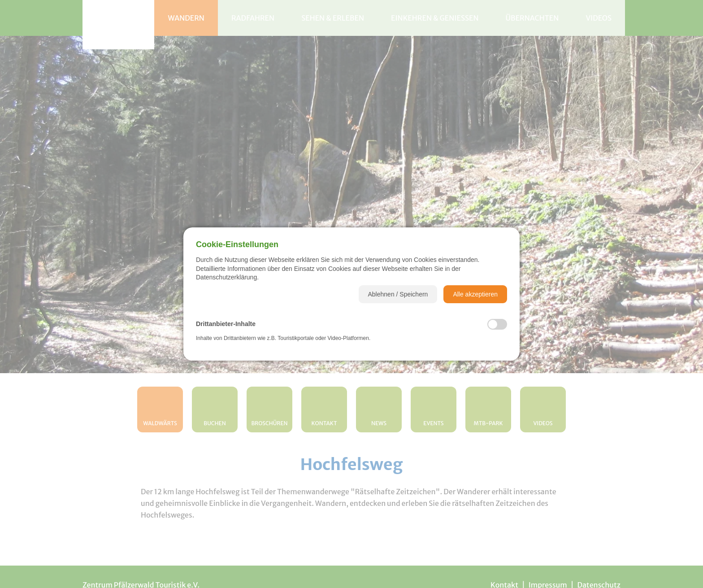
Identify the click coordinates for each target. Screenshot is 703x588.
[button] (398, 294)
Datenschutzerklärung (226, 277)
